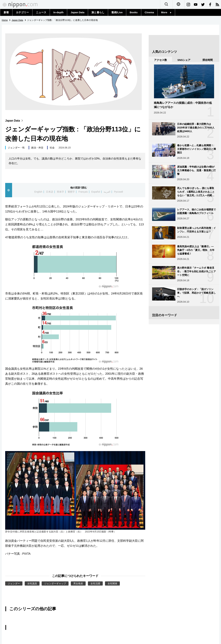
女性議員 (32, 583)
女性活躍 (95, 583)
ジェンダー (14, 583)
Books (134, 12)
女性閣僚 (112, 583)
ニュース (41, 12)
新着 (6, 12)
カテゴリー (22, 12)
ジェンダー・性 (16, 148)
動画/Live (117, 12)
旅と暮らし (98, 12)
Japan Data (78, 12)
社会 (52, 148)
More (166, 12)
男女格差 (78, 583)
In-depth (58, 12)
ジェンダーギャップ (55, 583)
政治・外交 (37, 148)
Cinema (149, 12)
